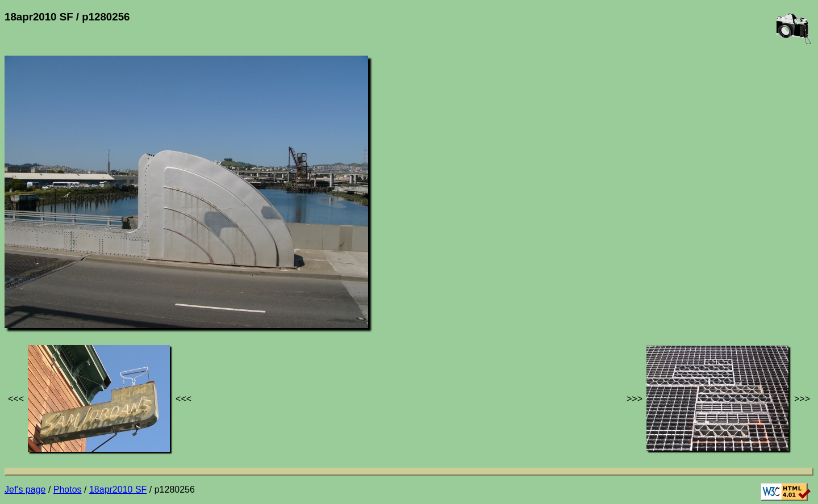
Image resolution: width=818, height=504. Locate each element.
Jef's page (25, 490)
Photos (68, 490)
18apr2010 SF (118, 490)
